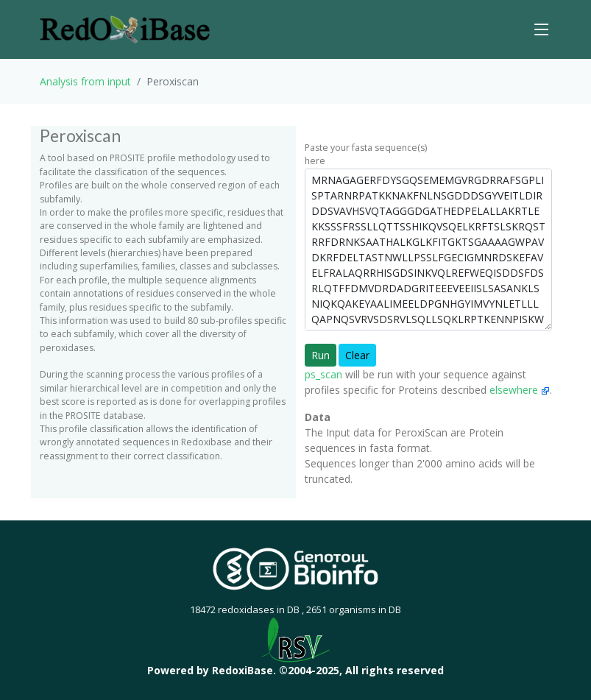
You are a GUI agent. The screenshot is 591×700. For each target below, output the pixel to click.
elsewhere (520, 390)
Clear (357, 355)
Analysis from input (85, 81)
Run (321, 355)
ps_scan (323, 374)
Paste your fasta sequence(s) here (366, 154)
